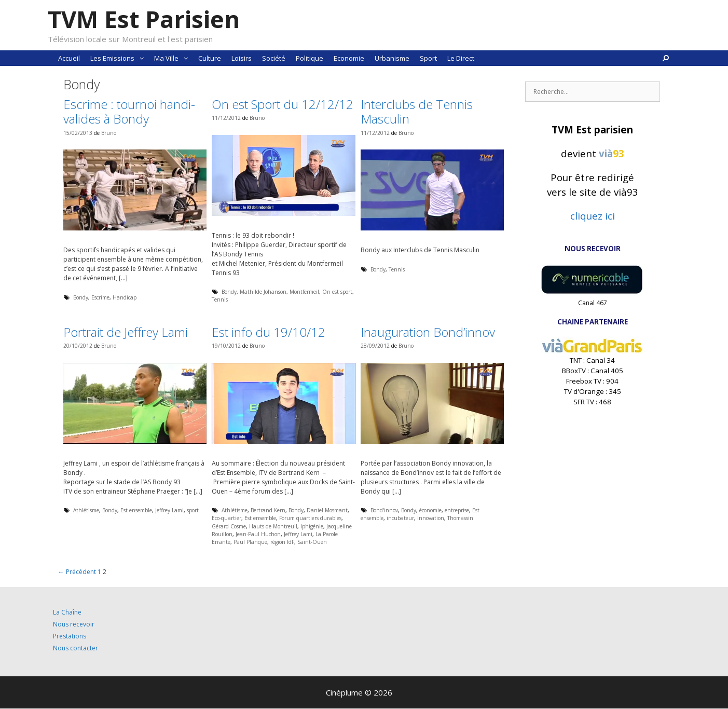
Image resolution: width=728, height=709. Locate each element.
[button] (142, 58)
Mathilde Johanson (263, 292)
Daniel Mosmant (327, 510)
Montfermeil (304, 292)
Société (274, 58)
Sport (428, 58)
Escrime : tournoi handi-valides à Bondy (129, 112)
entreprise (457, 510)
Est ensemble (136, 510)
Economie (349, 58)
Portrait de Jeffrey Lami (126, 332)
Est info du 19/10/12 (269, 332)
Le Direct (461, 58)
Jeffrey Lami (169, 510)
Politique (310, 58)
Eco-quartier (226, 518)
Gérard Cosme (229, 526)
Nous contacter (75, 648)
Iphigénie (312, 526)
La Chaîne (67, 612)
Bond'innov (384, 510)
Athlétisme (86, 510)
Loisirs (242, 58)
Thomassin (460, 518)
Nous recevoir (74, 624)
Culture (210, 58)
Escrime (100, 297)
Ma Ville (174, 58)
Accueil (69, 58)
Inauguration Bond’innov (428, 332)
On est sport (337, 292)
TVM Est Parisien (144, 19)
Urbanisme (392, 58)
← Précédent (77, 572)
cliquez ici (593, 216)
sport (193, 510)
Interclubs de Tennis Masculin (417, 112)
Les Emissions (120, 58)
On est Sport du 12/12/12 (283, 104)
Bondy (81, 297)
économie (430, 510)
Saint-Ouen (312, 542)
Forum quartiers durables (310, 518)
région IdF (282, 542)
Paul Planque (250, 542)
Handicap (125, 297)
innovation (431, 518)
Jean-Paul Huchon (258, 534)
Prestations (70, 636)
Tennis (220, 299)
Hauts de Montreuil (273, 526)
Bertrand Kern (268, 510)
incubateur (400, 518)
